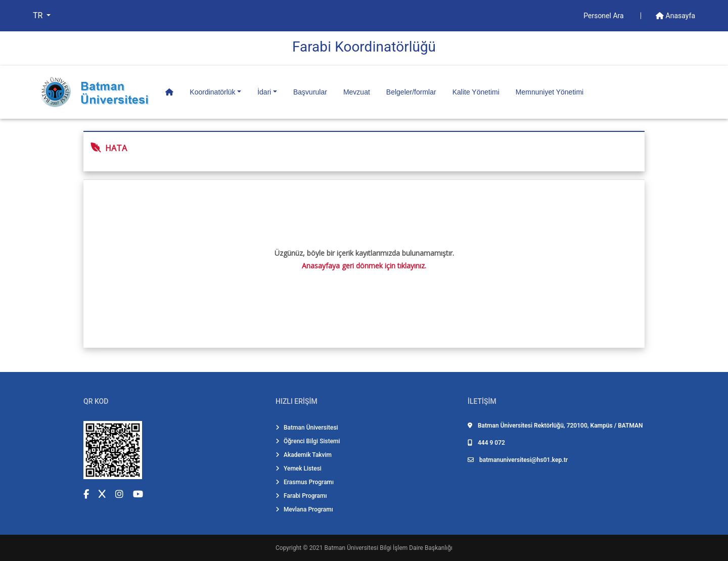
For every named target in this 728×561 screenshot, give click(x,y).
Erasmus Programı (305, 482)
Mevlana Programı (304, 509)
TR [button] (39, 15)
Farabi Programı (301, 496)
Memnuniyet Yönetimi (550, 92)
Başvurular (310, 92)
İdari (264, 92)
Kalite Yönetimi (476, 92)
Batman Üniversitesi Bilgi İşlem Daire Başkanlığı (389, 548)
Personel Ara (604, 16)
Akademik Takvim (304, 455)
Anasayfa (675, 16)
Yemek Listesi (299, 469)
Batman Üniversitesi (307, 428)
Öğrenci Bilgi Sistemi (308, 441)
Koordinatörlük (212, 92)
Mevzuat (357, 92)
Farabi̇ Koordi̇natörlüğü (364, 47)
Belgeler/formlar (411, 92)
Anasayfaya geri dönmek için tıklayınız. (364, 266)
